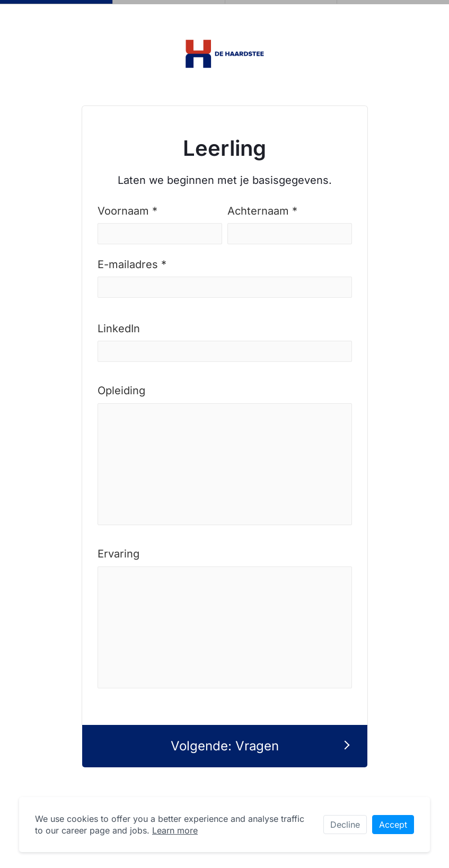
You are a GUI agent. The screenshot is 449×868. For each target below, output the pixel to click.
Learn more (175, 830)
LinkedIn (119, 329)
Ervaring (118, 554)
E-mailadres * (132, 264)
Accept (393, 825)
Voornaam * (127, 211)
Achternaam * (262, 211)
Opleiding (121, 391)
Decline (345, 825)
